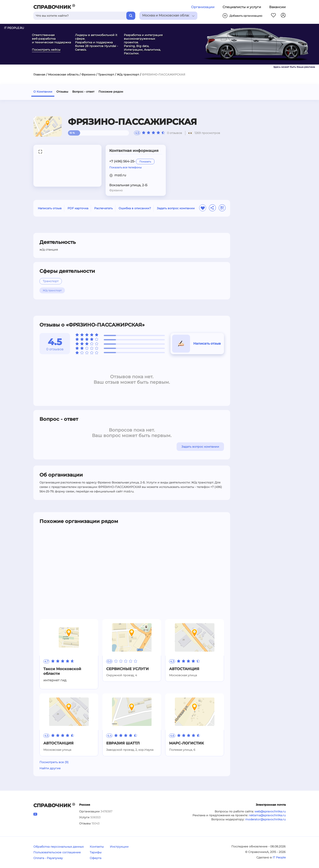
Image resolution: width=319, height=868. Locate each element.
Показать (145, 162)
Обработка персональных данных (58, 847)
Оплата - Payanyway (48, 858)
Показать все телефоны (125, 167)
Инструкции (119, 847)
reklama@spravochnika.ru (267, 815)
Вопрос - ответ (83, 92)
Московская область (63, 75)
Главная (39, 75)
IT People (279, 857)
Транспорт (106, 75)
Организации (203, 7)
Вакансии (277, 7)
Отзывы (62, 92)
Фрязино (88, 75)
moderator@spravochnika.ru (265, 819)
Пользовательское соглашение (57, 852)
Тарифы (96, 852)
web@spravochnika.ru (270, 811)
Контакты (97, 847)
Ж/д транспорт (128, 75)
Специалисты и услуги (242, 7)
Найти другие (50, 768)
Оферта (96, 858)
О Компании (43, 92)
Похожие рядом (111, 92)
